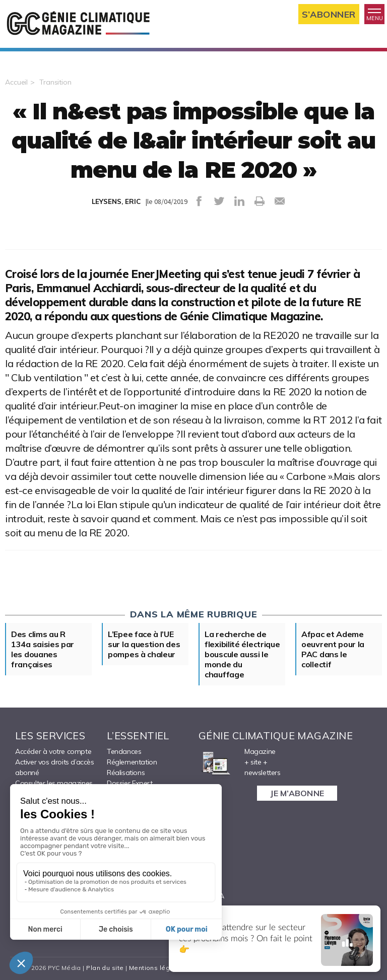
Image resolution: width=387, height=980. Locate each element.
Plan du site (105, 968)
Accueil (16, 82)
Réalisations (126, 773)
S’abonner (329, 14)
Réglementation (132, 762)
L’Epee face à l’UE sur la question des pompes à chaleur (144, 644)
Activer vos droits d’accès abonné (55, 767)
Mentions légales (156, 968)
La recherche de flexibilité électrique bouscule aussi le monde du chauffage (242, 654)
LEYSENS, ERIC (116, 201)
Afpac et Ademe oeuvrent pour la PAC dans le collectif (333, 649)
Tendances (124, 751)
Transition (55, 82)
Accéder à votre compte (53, 751)
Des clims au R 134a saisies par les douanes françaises (43, 649)
